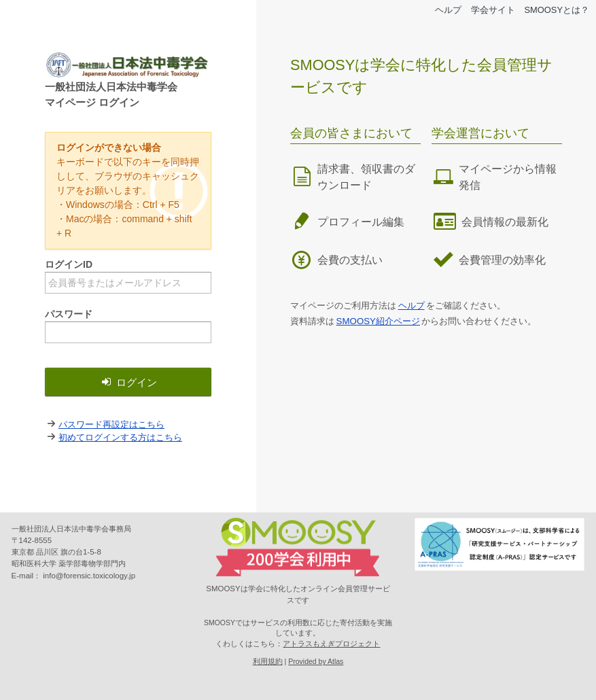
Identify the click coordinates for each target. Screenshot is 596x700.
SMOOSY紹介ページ (378, 321)
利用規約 (268, 661)
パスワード (69, 314)
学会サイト (493, 10)
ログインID (69, 264)
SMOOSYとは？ (557, 10)
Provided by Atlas (316, 661)
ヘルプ (448, 10)
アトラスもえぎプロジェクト (331, 644)
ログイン (128, 382)
